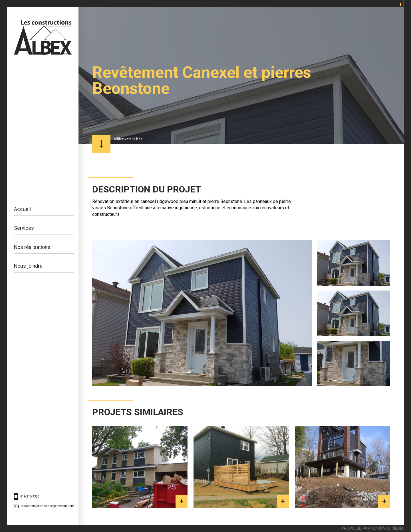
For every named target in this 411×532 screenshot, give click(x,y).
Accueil (22, 209)
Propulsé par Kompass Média (373, 528)
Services (24, 228)
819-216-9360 (30, 497)
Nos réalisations (32, 247)
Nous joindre (28, 266)
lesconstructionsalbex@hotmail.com (48, 506)
